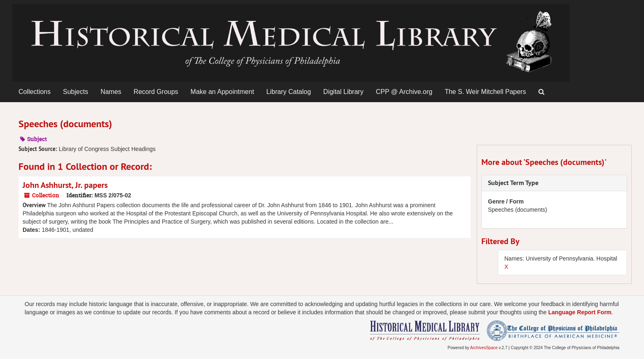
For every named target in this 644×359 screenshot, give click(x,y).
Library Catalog (289, 92)
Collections (34, 92)
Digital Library (343, 92)
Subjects (75, 92)
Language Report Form (580, 312)
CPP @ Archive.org (404, 92)
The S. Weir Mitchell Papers (485, 92)
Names (111, 92)
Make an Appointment (222, 92)
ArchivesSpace (484, 348)
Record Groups (156, 92)
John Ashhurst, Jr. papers (65, 185)
